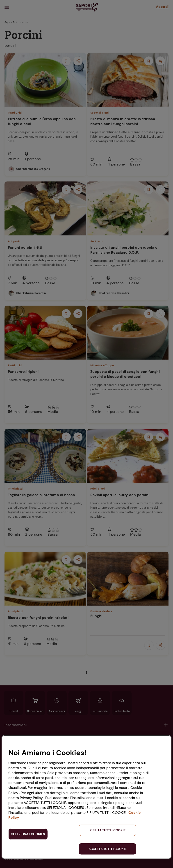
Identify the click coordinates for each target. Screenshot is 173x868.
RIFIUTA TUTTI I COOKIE (108, 830)
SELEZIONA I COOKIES (28, 834)
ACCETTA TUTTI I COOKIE (108, 849)
